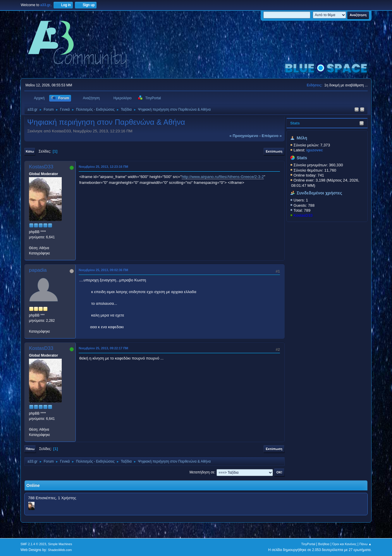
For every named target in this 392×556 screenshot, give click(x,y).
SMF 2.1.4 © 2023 (33, 544)
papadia (38, 270)
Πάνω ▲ (366, 544)
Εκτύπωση (274, 151)
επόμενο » (272, 136)
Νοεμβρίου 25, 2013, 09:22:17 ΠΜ (103, 348)
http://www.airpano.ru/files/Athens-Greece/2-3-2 (223, 177)
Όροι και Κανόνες (344, 544)
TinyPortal (308, 544)
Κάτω (30, 151)
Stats (295, 123)
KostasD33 (303, 215)
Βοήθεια (324, 544)
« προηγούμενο (244, 136)
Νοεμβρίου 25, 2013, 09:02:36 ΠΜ (103, 270)
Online (33, 485)
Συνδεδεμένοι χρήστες (319, 193)
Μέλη (302, 138)
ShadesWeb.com (60, 550)
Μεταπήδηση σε (202, 472)
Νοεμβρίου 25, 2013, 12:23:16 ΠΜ (103, 167)
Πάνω (30, 449)
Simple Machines (60, 544)
